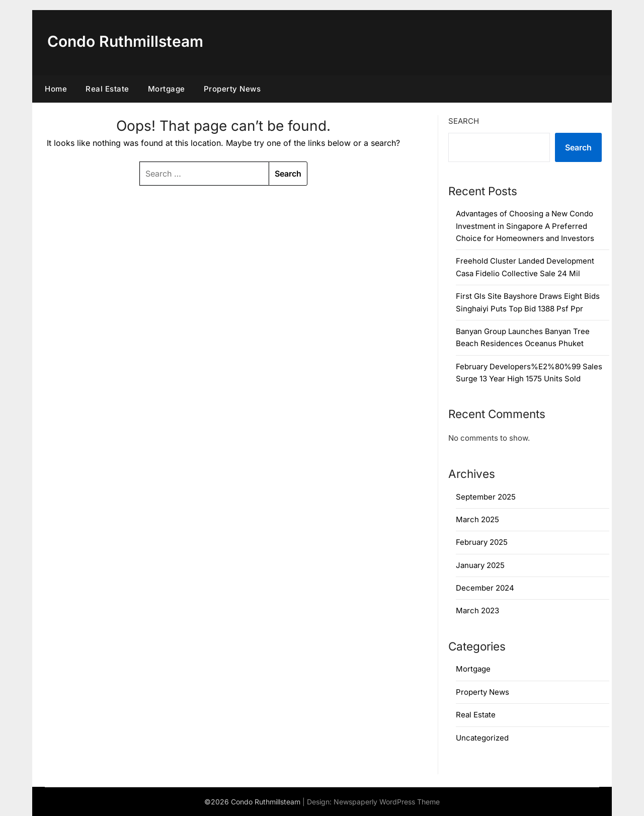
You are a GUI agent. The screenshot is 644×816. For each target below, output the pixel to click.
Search (464, 121)
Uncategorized (482, 738)
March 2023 (477, 610)
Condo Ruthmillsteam (125, 41)
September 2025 (486, 497)
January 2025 (480, 565)
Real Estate (107, 89)
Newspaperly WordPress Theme (387, 802)
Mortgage (167, 89)
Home (56, 89)
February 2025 (482, 542)
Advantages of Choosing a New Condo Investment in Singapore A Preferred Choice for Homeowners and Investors (525, 226)
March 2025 (477, 519)
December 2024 (485, 588)
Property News (232, 89)
